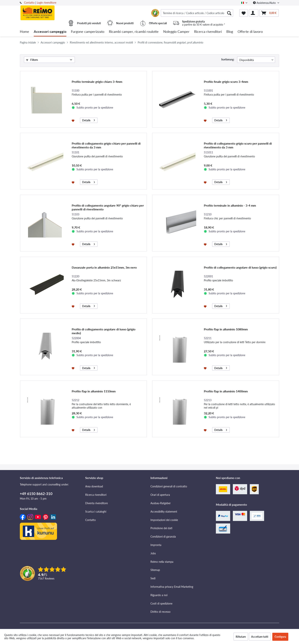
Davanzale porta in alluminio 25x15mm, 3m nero (104, 267)
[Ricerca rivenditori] (208, 32)
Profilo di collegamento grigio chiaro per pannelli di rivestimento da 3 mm (106, 145)
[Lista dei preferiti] (244, 13)
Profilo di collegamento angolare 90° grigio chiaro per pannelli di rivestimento (108, 207)
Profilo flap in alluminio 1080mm (226, 329)
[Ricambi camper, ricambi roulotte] (134, 32)
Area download (94, 486)
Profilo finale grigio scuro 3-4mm (226, 82)
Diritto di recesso (160, 612)
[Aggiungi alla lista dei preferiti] (74, 120)
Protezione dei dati (161, 528)
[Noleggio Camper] (176, 32)
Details (89, 120)
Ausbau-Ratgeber (161, 503)
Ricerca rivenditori (96, 495)
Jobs (153, 553)
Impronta (156, 545)
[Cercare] (229, 13)
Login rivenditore (47, 3)
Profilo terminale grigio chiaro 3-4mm (97, 82)
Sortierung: (228, 59)
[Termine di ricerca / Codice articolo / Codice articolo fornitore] (197, 13)
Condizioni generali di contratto (169, 486)
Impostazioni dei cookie (164, 520)
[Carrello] (269, 13)
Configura (280, 637)
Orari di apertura (160, 495)
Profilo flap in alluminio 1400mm (226, 391)
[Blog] (230, 32)
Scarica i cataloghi (96, 512)
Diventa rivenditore (96, 503)
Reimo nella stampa (162, 562)
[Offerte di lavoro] (250, 32)
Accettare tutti (260, 637)
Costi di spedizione (161, 603)
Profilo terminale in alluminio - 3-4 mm (230, 205)
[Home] (25, 32)
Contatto (29, 3)
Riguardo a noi (159, 595)
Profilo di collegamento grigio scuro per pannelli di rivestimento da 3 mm (238, 145)
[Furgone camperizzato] (88, 32)
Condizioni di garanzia (163, 537)
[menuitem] (197, 13)
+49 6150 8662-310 (36, 494)
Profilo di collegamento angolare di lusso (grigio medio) (104, 331)
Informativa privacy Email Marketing (172, 587)
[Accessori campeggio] (50, 32)
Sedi (153, 578)
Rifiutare (241, 637)
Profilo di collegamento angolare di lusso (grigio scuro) (240, 267)
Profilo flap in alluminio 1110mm (94, 391)
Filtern (32, 60)
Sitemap (155, 570)
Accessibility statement (164, 512)
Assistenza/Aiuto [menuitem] (265, 3)
